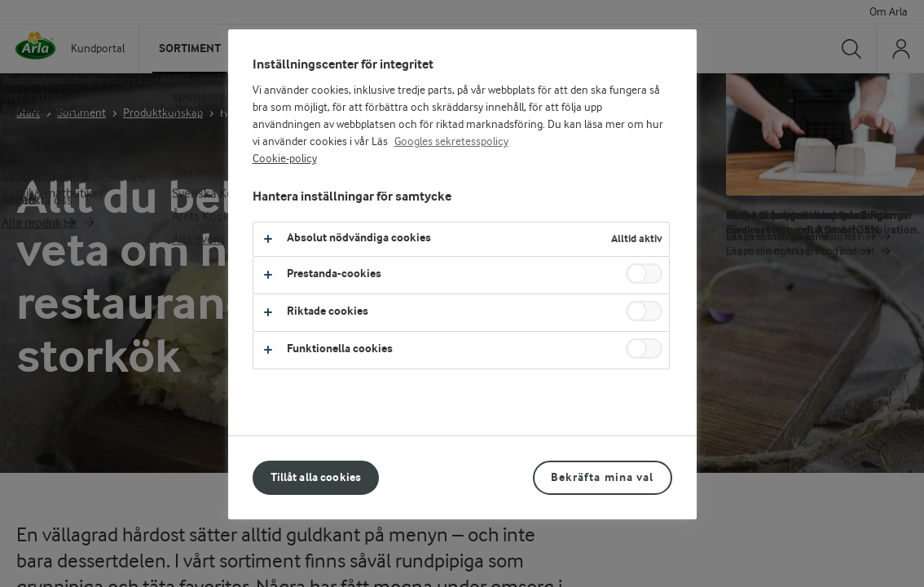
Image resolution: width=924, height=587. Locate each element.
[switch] (644, 274)
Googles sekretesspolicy (451, 142)
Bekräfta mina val (602, 477)
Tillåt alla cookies (316, 477)
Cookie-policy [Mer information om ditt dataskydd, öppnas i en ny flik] (285, 159)
